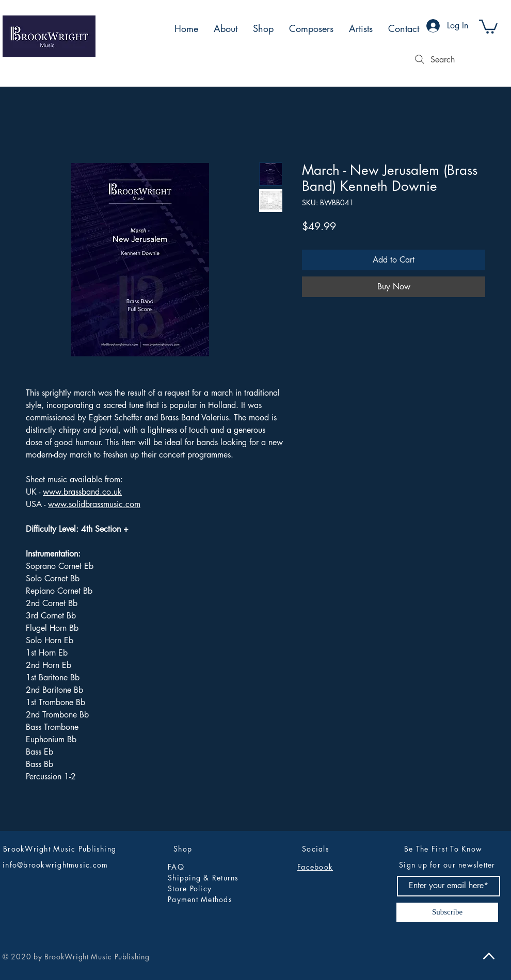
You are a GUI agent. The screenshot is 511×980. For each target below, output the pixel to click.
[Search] (434, 59)
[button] (488, 26)
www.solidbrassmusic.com (94, 504)
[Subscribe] (447, 912)
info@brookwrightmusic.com (55, 865)
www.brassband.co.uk (82, 492)
